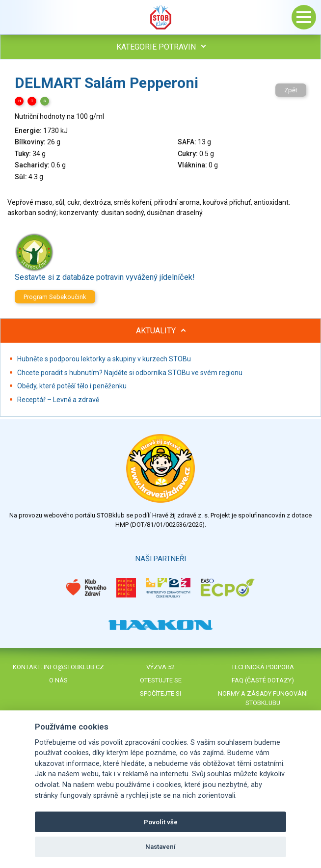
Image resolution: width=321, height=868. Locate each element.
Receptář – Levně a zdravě (58, 400)
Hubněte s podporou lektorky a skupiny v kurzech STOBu (104, 359)
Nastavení (160, 847)
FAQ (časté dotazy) (263, 680)
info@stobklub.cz (74, 667)
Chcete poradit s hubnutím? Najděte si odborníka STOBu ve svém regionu (130, 373)
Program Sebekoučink (55, 297)
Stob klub (160, 17)
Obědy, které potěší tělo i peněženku (72, 386)
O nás (58, 680)
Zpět (291, 90)
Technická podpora (263, 667)
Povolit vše (161, 822)
